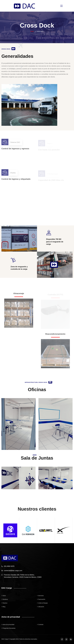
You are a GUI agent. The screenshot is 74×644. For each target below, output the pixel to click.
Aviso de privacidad (8, 625)
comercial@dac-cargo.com (13, 571)
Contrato (41, 625)
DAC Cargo (5, 639)
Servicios (41, 596)
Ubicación (41, 607)
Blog (4, 607)
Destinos (5, 599)
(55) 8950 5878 (9, 566)
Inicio (32, 31)
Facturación (42, 599)
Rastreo (5, 603)
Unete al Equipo (43, 603)
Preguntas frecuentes (9, 628)
